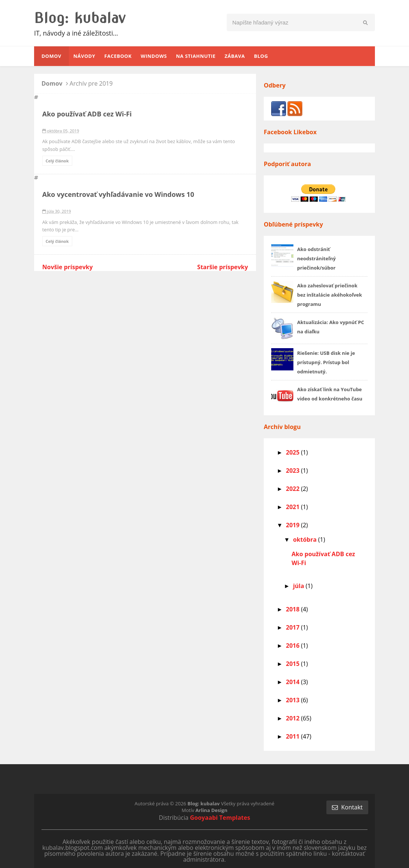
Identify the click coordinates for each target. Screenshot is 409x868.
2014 (294, 682)
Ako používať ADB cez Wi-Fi (87, 114)
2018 (294, 609)
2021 (294, 507)
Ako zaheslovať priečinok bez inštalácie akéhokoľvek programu (330, 295)
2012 (294, 718)
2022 (294, 489)
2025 (294, 452)
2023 (294, 471)
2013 (294, 700)
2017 (294, 627)
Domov (53, 83)
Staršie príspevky (222, 267)
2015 (294, 664)
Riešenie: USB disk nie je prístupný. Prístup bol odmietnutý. (326, 362)
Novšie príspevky (67, 267)
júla (299, 586)
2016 (294, 646)
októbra (306, 539)
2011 (294, 736)
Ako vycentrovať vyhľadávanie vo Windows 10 (118, 194)
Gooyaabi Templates (220, 818)
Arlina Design (212, 810)
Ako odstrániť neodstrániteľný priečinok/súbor (316, 258)
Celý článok (57, 161)
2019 (294, 525)
